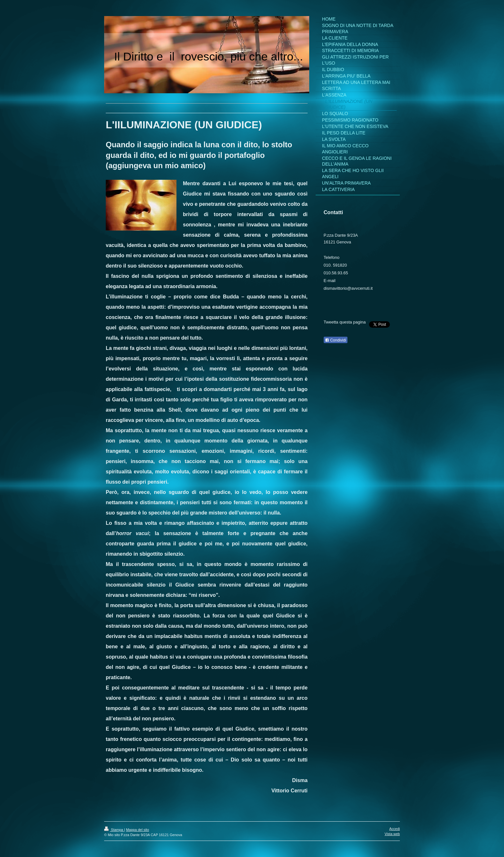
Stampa (114, 830)
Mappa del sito (138, 830)
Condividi (336, 340)
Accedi (395, 829)
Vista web (392, 834)
